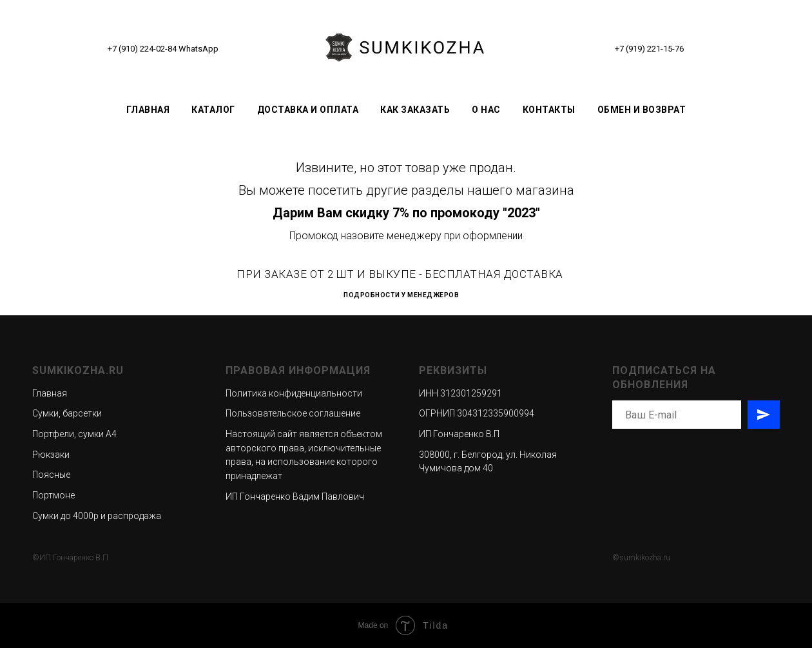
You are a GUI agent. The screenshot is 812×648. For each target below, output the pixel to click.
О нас (486, 110)
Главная (148, 110)
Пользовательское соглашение (293, 413)
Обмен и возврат (642, 110)
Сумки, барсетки (67, 413)
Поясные (51, 475)
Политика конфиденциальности (294, 393)
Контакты (549, 110)
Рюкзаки (51, 455)
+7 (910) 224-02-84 (142, 49)
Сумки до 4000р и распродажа (97, 516)
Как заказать (415, 110)
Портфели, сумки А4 (74, 434)
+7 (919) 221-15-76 (649, 49)
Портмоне (53, 495)
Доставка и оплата (308, 110)
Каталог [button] (213, 110)
